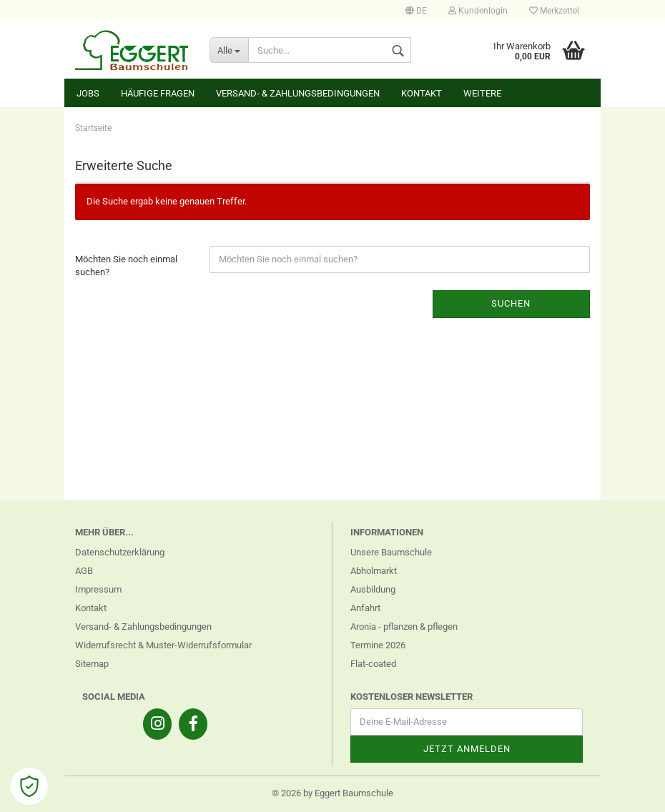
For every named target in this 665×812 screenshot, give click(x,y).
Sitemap (92, 664)
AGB (84, 571)
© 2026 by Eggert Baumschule (332, 793)
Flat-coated (373, 664)
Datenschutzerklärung (120, 552)
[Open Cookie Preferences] (29, 786)
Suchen (511, 303)
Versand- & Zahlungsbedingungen (298, 93)
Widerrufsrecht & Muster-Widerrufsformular (163, 645)
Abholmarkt (374, 571)
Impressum (98, 589)
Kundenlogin (478, 11)
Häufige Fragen (158, 93)
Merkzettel (554, 11)
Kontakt (422, 93)
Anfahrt (365, 608)
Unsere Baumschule (391, 552)
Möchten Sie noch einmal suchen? (126, 266)
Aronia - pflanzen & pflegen (404, 627)
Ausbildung (373, 589)
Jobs (88, 93)
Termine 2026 (378, 645)
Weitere (482, 93)
